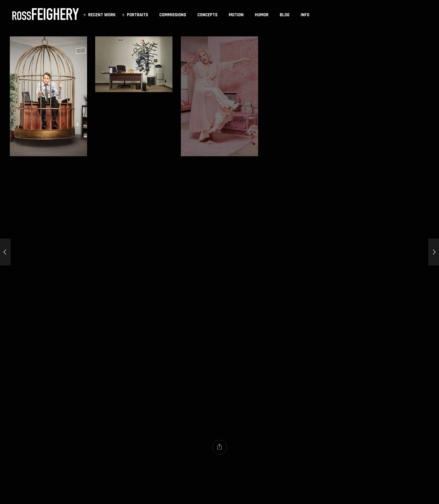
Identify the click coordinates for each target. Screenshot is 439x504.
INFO (305, 15)
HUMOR (262, 15)
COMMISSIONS (173, 15)
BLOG (285, 15)
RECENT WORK (98, 15)
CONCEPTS (207, 15)
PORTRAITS (134, 15)
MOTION (236, 15)
